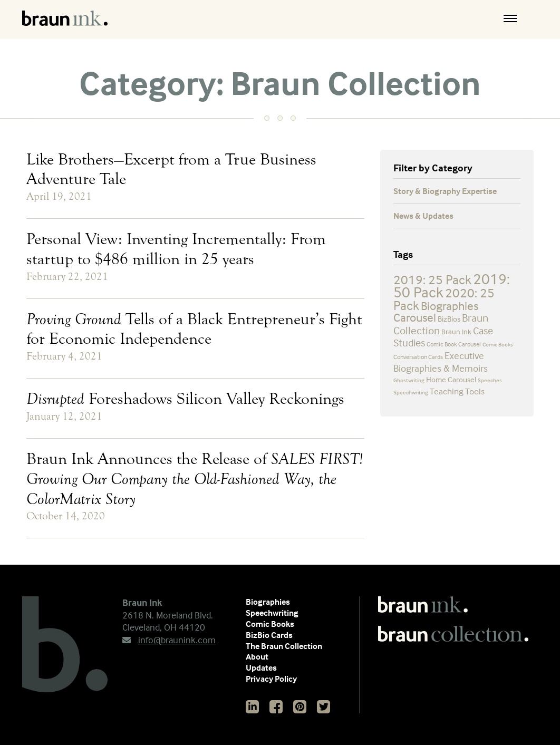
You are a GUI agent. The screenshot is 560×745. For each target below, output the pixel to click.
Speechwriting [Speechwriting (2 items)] (411, 392)
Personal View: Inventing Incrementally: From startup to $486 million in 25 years (176, 249)
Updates (261, 667)
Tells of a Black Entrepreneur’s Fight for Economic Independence (194, 329)
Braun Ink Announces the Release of (195, 478)
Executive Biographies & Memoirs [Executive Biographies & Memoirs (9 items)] (441, 362)
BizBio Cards (269, 635)
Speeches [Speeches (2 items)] (490, 380)
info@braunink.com (169, 640)
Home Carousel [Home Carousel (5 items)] (451, 379)
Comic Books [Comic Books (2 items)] (498, 344)
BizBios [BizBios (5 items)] (449, 319)
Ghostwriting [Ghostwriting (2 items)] (409, 380)
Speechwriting (272, 613)
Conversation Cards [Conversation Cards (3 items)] (418, 357)
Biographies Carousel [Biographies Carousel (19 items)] (436, 312)
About (257, 656)
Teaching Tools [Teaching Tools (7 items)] (457, 391)
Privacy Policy (271, 679)
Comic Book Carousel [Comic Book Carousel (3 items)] (454, 344)
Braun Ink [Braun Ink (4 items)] (456, 331)
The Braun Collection (284, 646)
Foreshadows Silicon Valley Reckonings (185, 399)
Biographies (268, 602)
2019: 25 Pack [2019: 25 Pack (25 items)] (432, 279)
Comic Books (270, 624)
